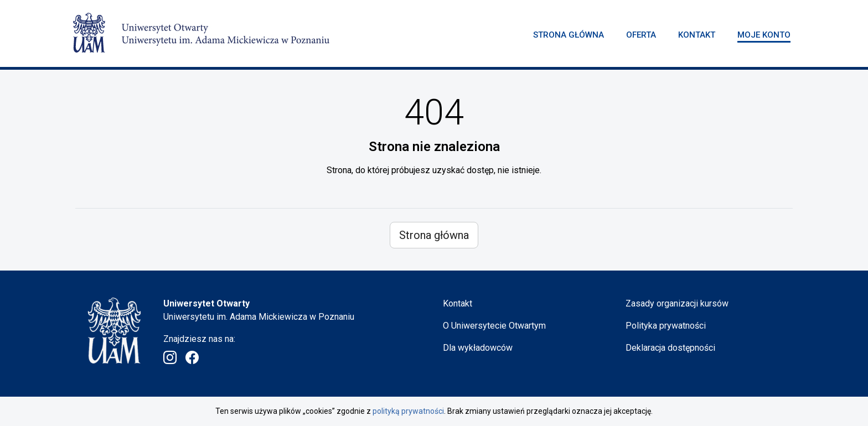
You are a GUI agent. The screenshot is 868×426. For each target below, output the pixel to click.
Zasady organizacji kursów (677, 303)
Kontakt (697, 35)
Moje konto (764, 35)
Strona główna (569, 35)
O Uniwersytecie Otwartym (494, 326)
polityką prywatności (408, 411)
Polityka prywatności (666, 326)
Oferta (641, 35)
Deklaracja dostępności (670, 348)
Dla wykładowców (478, 348)
